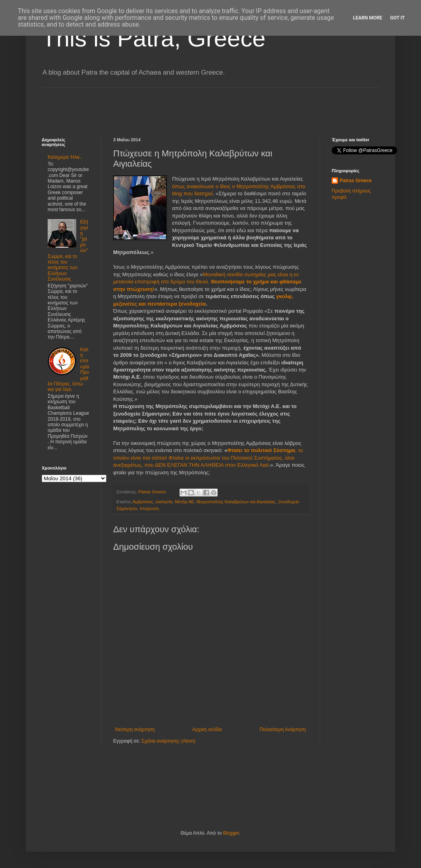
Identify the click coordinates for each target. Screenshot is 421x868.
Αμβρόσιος (143, 502)
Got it (397, 18)
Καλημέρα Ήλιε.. (65, 157)
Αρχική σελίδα (207, 729)
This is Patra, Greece (154, 38)
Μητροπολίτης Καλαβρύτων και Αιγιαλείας (236, 502)
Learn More (368, 18)
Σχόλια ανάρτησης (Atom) (168, 741)
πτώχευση (149, 508)
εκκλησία (164, 502)
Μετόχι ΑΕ (184, 502)
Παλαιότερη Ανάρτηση (283, 729)
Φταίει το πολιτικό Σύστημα (261, 450)
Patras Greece (356, 181)
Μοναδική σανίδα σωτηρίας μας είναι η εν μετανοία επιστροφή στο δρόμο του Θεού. (207, 282)
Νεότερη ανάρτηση (135, 729)
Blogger (231, 833)
